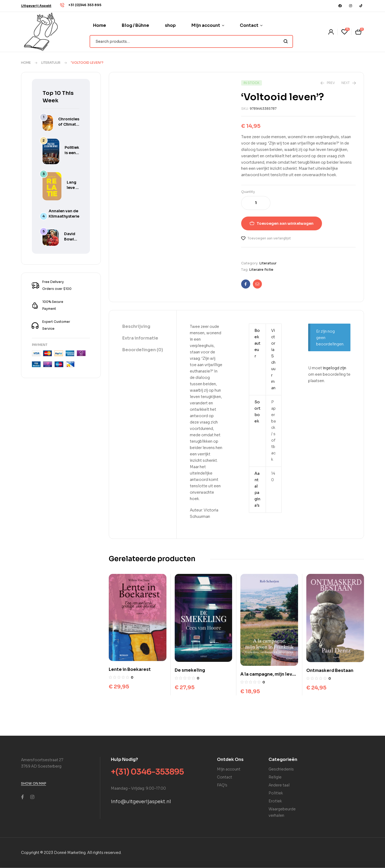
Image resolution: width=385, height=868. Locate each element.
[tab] (143, 327)
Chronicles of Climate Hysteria (69, 124)
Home (26, 63)
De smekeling (190, 670)
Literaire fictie (261, 270)
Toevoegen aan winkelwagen (285, 223)
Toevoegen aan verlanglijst (269, 238)
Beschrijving (136, 326)
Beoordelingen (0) (143, 350)
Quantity (248, 192)
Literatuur (51, 63)
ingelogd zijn (334, 368)
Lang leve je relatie (73, 188)
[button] (36, 6)
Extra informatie (140, 338)
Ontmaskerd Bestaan (330, 670)
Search (286, 41)
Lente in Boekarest (130, 669)
